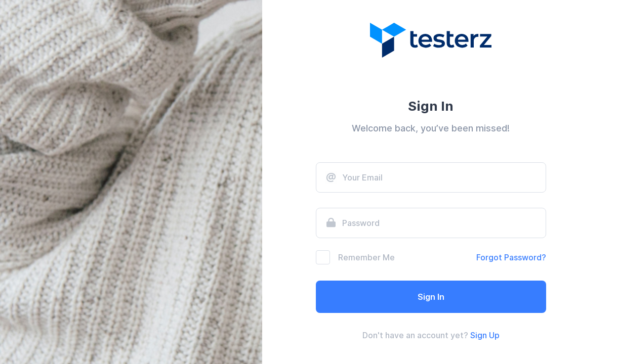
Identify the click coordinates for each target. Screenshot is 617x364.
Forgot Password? (511, 257)
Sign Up (485, 335)
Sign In (431, 297)
